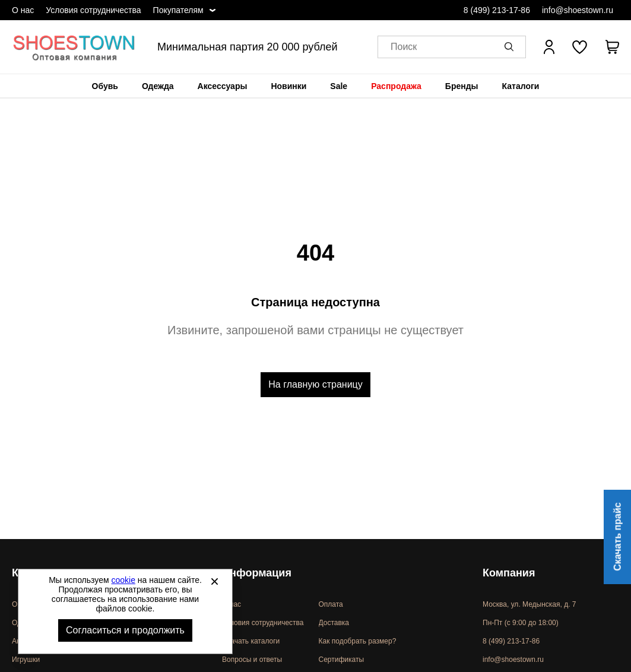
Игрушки (26, 660)
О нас (23, 10)
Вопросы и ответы (252, 660)
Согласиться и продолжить (125, 630)
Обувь (105, 86)
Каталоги (521, 86)
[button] (511, 47)
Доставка (334, 623)
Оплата (331, 604)
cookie (123, 580)
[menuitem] (105, 86)
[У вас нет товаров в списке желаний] (580, 47)
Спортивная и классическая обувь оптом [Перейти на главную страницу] (74, 47)
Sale (339, 86)
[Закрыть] (214, 581)
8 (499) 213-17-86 (497, 10)
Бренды (462, 86)
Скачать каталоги (251, 641)
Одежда (158, 86)
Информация (257, 573)
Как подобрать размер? (358, 641)
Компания (509, 573)
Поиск (404, 47)
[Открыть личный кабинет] (549, 47)
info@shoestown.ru (578, 10)
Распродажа (396, 86)
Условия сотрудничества (93, 10)
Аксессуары (223, 86)
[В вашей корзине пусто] (612, 47)
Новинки (288, 86)
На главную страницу (315, 384)
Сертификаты (342, 660)
